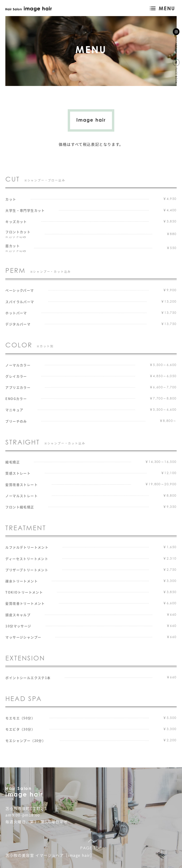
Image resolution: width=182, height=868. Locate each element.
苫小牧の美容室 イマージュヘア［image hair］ (50, 855)
